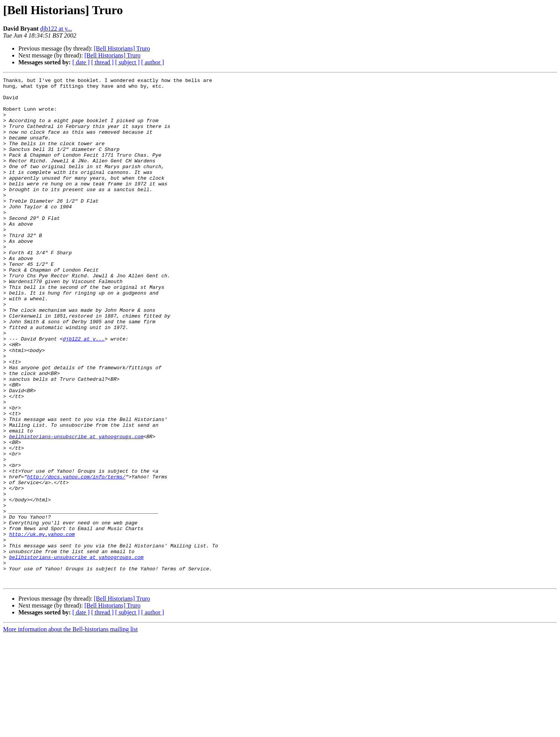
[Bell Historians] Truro (122, 48)
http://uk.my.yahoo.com (42, 626)
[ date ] (81, 62)
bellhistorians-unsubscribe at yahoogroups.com (76, 509)
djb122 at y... (56, 29)
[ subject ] (127, 62)
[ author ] (153, 62)
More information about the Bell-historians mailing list (70, 730)
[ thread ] (102, 62)
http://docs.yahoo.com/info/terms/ (76, 557)
